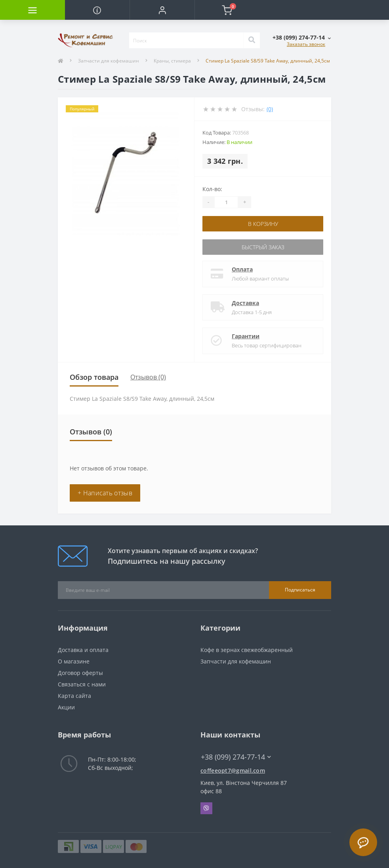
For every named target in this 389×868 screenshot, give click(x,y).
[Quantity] (226, 202)
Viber (206, 808)
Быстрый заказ (263, 247)
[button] (162, 10)
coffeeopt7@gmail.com (233, 770)
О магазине (74, 661)
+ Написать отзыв (105, 493)
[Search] (252, 40)
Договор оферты (80, 673)
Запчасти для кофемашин (109, 61)
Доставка (245, 303)
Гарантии (246, 336)
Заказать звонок (306, 44)
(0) (270, 109)
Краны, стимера (172, 61)
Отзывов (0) (148, 377)
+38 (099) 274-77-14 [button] (236, 757)
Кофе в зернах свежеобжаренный (247, 650)
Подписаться (300, 590)
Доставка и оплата (83, 650)
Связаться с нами (82, 684)
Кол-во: (212, 189)
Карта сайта (74, 696)
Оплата (242, 269)
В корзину (263, 224)
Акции (66, 707)
